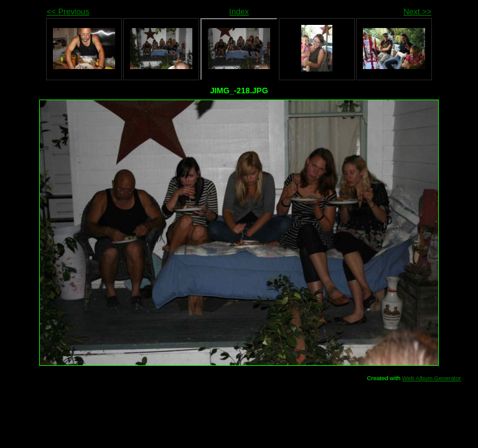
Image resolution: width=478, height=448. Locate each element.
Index (239, 12)
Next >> (417, 12)
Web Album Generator (432, 378)
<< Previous (68, 12)
